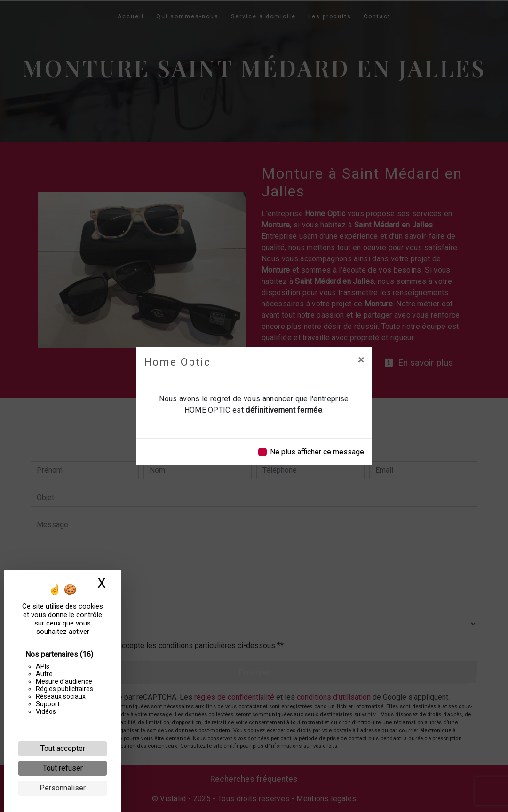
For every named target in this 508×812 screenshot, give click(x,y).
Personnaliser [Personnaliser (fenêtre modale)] (63, 788)
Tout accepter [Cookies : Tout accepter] (63, 748)
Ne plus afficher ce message (317, 452)
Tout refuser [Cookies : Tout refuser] (63, 768)
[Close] (361, 360)
